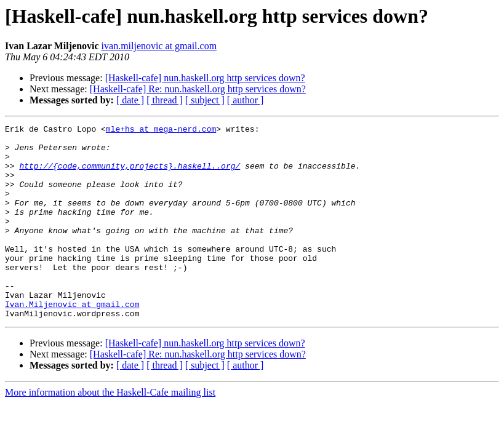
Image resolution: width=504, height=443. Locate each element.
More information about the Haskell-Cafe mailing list (110, 431)
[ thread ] (165, 100)
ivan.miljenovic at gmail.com (159, 46)
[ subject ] (205, 100)
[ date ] (130, 100)
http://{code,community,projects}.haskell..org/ (130, 175)
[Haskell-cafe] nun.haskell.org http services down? (205, 78)
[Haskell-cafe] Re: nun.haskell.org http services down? (198, 89)
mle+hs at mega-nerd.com (161, 130)
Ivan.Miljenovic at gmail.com (72, 341)
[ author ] (246, 100)
